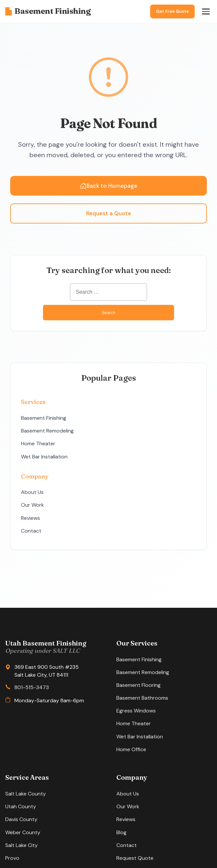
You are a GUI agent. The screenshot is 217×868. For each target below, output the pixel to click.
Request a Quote (109, 213)
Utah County (21, 806)
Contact (31, 531)
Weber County (23, 832)
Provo (12, 858)
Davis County (21, 819)
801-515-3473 (32, 687)
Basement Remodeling (47, 431)
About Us (32, 492)
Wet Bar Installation (44, 457)
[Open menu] (206, 11)
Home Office (131, 749)
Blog (121, 832)
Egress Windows (136, 711)
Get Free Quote (172, 11)
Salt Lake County (26, 794)
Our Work (32, 505)
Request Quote (135, 858)
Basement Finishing (48, 11)
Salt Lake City (21, 845)
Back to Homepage (109, 186)
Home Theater (38, 444)
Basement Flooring (138, 685)
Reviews (30, 518)
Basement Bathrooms (142, 698)
